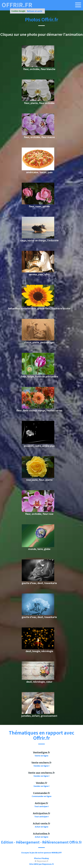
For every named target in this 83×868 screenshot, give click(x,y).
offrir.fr (17, 5)
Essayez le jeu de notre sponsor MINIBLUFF (42, 853)
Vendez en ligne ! (42, 766)
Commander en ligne (42, 796)
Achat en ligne (42, 827)
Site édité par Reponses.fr (42, 864)
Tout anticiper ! (42, 806)
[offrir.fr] (78, 5)
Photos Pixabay (42, 858)
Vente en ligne (42, 756)
